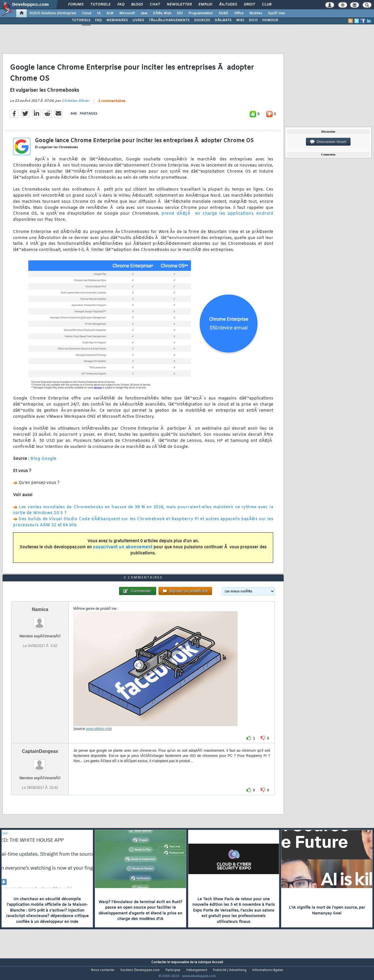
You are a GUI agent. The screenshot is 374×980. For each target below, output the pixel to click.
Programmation (201, 13)
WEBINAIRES (117, 20)
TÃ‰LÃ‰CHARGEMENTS (169, 20)
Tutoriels (100, 5)
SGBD (224, 13)
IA (99, 13)
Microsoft (127, 13)
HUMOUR (270, 20)
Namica (40, 620)
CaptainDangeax (40, 762)
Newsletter (179, 5)
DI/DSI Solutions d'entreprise (53, 13)
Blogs (137, 5)
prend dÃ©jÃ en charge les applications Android (217, 217)
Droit (249, 5)
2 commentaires (112, 105)
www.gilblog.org (98, 739)
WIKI (240, 20)
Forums (76, 5)
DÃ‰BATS (223, 20)
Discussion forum (328, 142)
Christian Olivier (75, 104)
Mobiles (256, 13)
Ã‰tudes (228, 5)
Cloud (87, 13)
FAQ (121, 5)
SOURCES (202, 20)
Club (267, 5)
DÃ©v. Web (162, 13)
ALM (110, 13)
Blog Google (43, 463)
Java (144, 13)
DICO (253, 20)
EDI (180, 13)
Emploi (205, 5)
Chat (155, 5)
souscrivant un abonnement (123, 551)
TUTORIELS (81, 20)
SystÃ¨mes (277, 13)
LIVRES (138, 20)
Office (239, 13)
